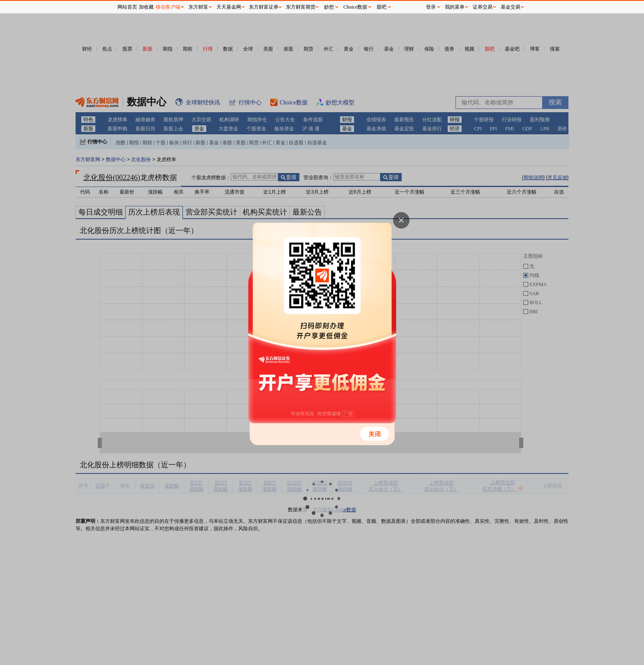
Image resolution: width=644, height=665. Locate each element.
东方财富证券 (264, 7)
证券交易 (483, 7)
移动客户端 (168, 7)
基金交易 (511, 7)
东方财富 (198, 7)
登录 (431, 7)
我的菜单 (455, 7)
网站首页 (127, 7)
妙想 (329, 7)
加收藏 (146, 7)
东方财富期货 (301, 7)
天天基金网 (229, 7)
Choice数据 (355, 7)
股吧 (382, 7)
